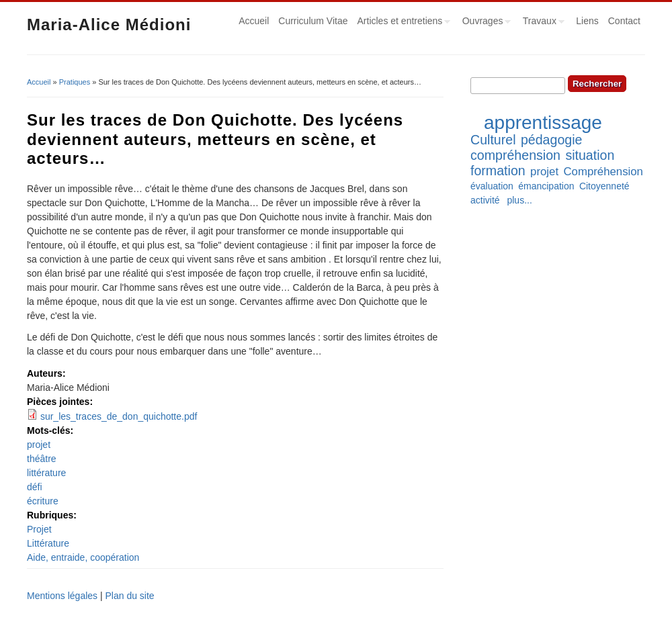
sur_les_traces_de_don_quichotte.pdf (119, 416)
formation (498, 171)
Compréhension (603, 172)
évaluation (492, 186)
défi (35, 487)
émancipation (546, 186)
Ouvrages (485, 23)
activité (485, 200)
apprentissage (543, 123)
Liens (587, 21)
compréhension (515, 155)
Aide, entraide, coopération (83, 557)
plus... (519, 200)
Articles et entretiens (402, 23)
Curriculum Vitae (313, 21)
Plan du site (129, 596)
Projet (39, 529)
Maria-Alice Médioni (109, 25)
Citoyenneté (604, 186)
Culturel (493, 140)
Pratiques (75, 82)
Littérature (48, 543)
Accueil (254, 21)
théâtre (42, 459)
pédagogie (552, 140)
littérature (46, 473)
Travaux (541, 23)
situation (590, 155)
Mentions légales (62, 596)
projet (39, 445)
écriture (43, 501)
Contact (624, 21)
